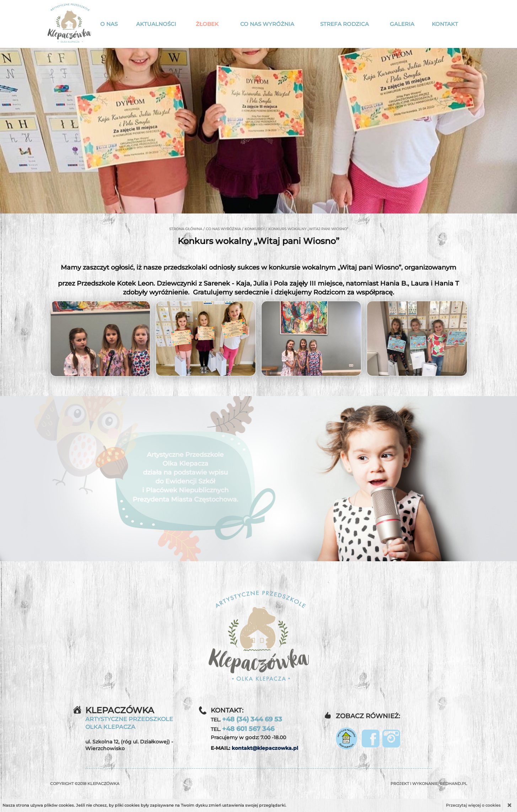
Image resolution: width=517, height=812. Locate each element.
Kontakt (445, 24)
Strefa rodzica (344, 24)
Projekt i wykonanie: (429, 784)
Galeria (402, 24)
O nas (109, 24)
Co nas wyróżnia (267, 24)
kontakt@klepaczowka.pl (265, 748)
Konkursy (255, 229)
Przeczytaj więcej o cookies (473, 805)
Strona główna (186, 229)
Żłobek (207, 24)
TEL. (246, 719)
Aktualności (156, 24)
